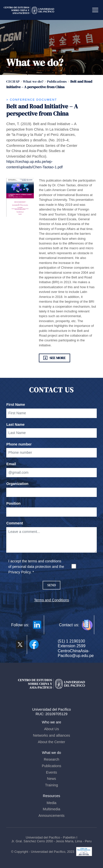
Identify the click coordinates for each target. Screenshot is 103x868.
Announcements (51, 816)
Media (52, 803)
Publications (52, 766)
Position (13, 503)
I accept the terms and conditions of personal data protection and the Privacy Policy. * (36, 566)
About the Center (52, 742)
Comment (15, 523)
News (52, 779)
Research (52, 759)
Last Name (15, 425)
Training (52, 785)
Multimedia (52, 809)
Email (11, 464)
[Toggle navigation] (95, 10)
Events (52, 772)
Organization (17, 484)
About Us (52, 729)
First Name (16, 405)
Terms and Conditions (52, 600)
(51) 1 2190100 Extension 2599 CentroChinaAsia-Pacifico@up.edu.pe (76, 648)
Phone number (19, 444)
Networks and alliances (52, 735)
